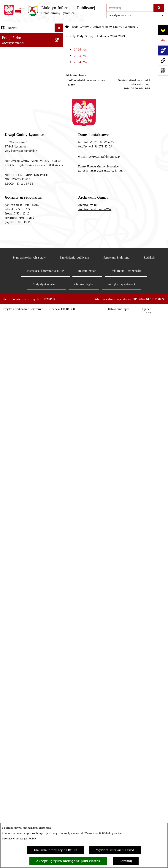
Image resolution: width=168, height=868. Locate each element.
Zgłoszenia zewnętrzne (19, 45)
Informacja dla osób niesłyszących (28, 766)
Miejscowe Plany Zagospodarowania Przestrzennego (28, 549)
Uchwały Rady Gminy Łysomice (114, 27)
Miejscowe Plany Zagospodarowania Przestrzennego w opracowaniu (28, 565)
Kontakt (8, 53)
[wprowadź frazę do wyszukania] (130, 8)
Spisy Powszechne (15, 625)
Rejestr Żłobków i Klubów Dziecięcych (21, 645)
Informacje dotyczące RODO (19, 839)
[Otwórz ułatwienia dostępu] (163, 30)
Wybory (7, 387)
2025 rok (81, 56)
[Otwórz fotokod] (163, 71)
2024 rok (81, 62)
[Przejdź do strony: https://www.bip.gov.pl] (163, 40)
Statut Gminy (12, 87)
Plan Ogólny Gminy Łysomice (24, 538)
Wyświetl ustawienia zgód (115, 850)
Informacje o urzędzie (18, 78)
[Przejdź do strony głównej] (49, 10)
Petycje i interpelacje (18, 587)
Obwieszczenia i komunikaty (23, 578)
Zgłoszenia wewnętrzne (20, 36)
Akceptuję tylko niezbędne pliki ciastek (68, 861)
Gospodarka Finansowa (19, 339)
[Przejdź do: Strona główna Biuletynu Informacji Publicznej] (67, 27)
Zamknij (126, 861)
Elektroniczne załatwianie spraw (26, 61)
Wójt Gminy (11, 103)
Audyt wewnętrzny (16, 736)
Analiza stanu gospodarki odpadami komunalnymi (21, 712)
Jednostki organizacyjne (20, 395)
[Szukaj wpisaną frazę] (159, 8)
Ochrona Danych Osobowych (24, 70)
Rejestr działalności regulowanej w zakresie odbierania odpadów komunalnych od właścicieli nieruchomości (28, 693)
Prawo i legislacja (15, 655)
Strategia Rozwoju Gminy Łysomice (21, 508)
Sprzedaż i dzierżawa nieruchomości (18, 606)
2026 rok (81, 50)
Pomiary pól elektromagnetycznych (19, 777)
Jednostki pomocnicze (18, 403)
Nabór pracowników (17, 498)
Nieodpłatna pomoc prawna (23, 664)
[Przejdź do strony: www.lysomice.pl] (163, 60)
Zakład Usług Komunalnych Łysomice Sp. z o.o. (23, 725)
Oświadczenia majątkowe (21, 330)
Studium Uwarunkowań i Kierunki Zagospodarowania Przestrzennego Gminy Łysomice (28, 524)
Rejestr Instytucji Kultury (21, 634)
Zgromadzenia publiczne (20, 595)
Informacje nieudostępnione (23, 758)
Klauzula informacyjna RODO (56, 850)
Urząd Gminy (12, 95)
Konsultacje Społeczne (19, 617)
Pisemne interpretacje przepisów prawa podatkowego (27, 675)
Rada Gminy (11, 112)
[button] (60, 70)
